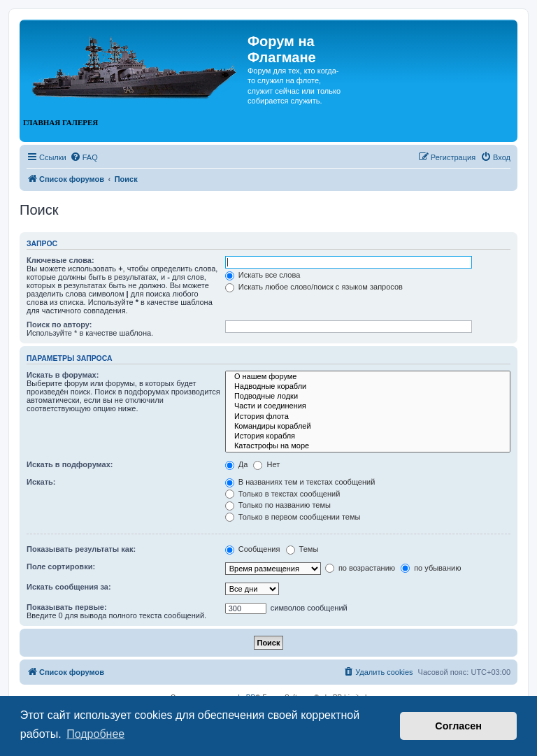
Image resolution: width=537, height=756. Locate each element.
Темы (302, 549)
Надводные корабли (368, 387)
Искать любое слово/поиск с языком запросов (314, 287)
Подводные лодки (368, 397)
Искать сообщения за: (69, 587)
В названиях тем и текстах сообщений (300, 482)
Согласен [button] (458, 726)
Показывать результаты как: (81, 549)
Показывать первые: (67, 607)
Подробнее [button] (95, 734)
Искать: (41, 482)
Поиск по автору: (59, 324)
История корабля (368, 436)
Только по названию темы (278, 505)
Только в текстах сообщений (283, 494)
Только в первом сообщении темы (293, 517)
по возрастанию (360, 568)
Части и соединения (368, 406)
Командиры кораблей (368, 427)
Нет (266, 464)
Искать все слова (263, 275)
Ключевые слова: (60, 260)
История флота (368, 417)
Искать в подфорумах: (70, 464)
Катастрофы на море (368, 446)
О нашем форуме (368, 377)
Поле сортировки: (61, 566)
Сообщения (253, 549)
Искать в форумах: (63, 375)
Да (237, 464)
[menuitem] (84, 157)
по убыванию (431, 568)
